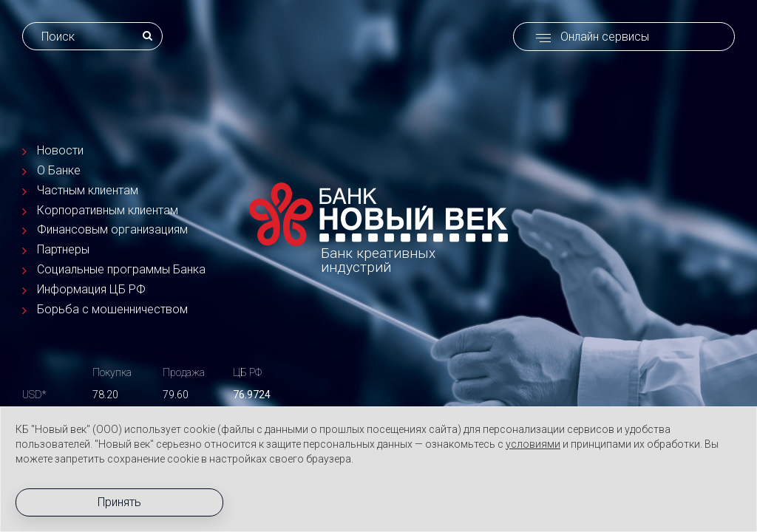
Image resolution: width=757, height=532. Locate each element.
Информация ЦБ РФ (91, 289)
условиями (533, 444)
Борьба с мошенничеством (112, 309)
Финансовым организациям (112, 229)
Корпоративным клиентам (108, 209)
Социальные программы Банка (121, 269)
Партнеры (63, 249)
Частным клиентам (88, 190)
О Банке (59, 170)
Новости (60, 150)
